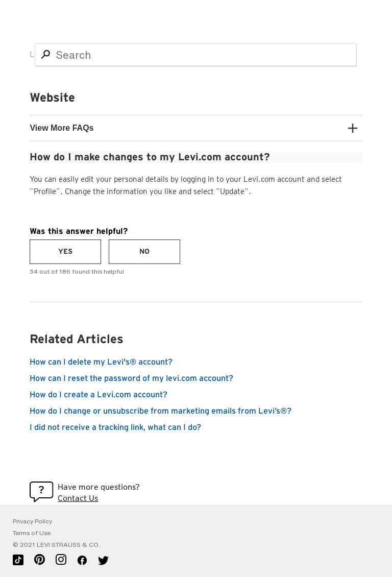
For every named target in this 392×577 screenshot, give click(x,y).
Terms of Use (32, 533)
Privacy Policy (32, 521)
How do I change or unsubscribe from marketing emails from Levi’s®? (161, 411)
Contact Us (78, 498)
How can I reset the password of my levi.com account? (131, 378)
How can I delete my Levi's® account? (101, 362)
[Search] (195, 55)
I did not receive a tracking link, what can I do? (115, 427)
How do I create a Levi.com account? (99, 395)
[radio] (65, 252)
